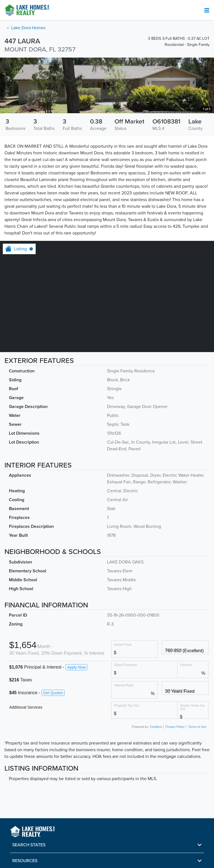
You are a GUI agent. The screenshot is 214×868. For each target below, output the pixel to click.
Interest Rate (124, 685)
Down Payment (126, 665)
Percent (186, 665)
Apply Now (76, 667)
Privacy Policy (175, 727)
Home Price (123, 645)
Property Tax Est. (127, 705)
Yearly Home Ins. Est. (193, 707)
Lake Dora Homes (28, 28)
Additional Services (26, 707)
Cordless (156, 727)
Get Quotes (53, 693)
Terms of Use (197, 727)
